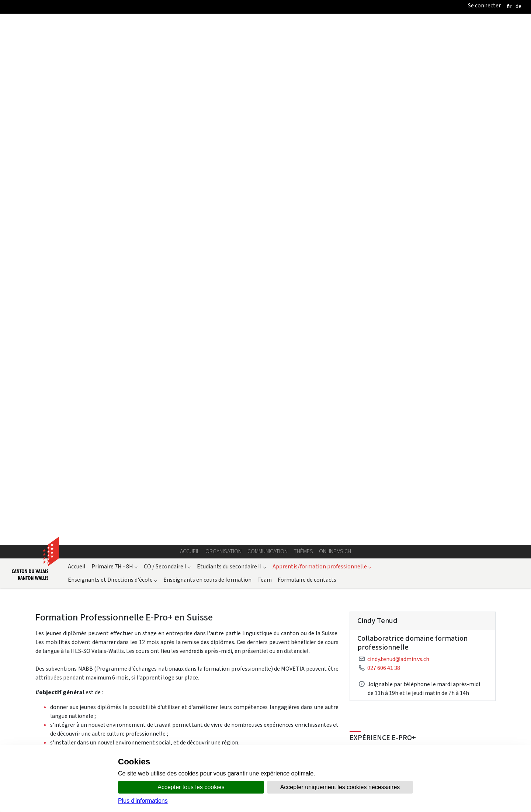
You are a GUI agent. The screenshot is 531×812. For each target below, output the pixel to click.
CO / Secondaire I (167, 108)
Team (265, 121)
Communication (268, 93)
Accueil (190, 93)
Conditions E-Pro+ (423, 473)
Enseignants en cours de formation (207, 121)
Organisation (223, 93)
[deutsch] (518, 6)
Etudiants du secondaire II (232, 108)
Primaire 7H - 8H (115, 108)
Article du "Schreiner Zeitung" (402, 709)
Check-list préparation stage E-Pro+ (423, 439)
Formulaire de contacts (307, 121)
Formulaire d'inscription (66, 390)
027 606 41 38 (384, 209)
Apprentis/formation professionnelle (322, 108)
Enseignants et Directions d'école (113, 121)
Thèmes (303, 93)
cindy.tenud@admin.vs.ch (398, 200)
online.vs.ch (335, 93)
